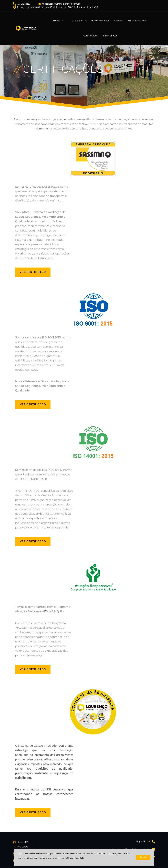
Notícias (119, 21)
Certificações (90, 36)
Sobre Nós (58, 21)
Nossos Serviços (77, 21)
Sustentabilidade (137, 21)
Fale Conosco (110, 36)
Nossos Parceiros (100, 21)
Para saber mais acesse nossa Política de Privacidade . (62, 858)
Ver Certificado (33, 272)
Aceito (143, 857)
